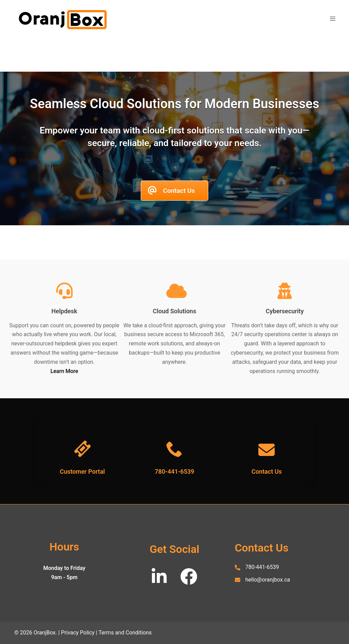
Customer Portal (82, 471)
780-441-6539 (174, 471)
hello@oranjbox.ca (268, 580)
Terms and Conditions (125, 633)
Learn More (64, 371)
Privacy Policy (78, 633)
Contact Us (267, 471)
